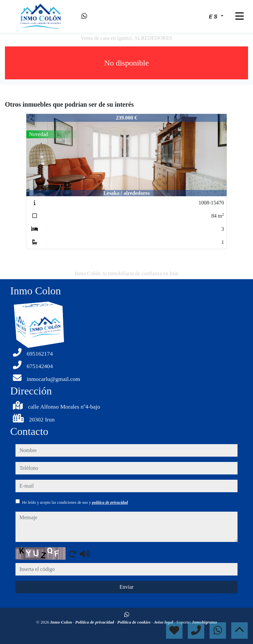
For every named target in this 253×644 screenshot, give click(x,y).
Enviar (127, 587)
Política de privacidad (95, 622)
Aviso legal (164, 622)
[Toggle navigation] (239, 16)
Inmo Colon (62, 622)
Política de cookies (134, 622)
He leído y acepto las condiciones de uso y (75, 502)
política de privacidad (110, 502)
